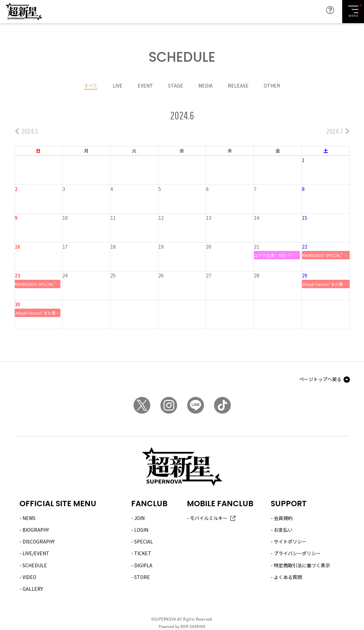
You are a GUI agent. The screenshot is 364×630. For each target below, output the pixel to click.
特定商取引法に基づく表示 (302, 565)
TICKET (143, 553)
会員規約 (283, 518)
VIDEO (29, 577)
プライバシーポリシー (297, 553)
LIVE (118, 85)
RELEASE (238, 85)
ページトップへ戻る (320, 379)
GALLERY (33, 589)
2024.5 (26, 131)
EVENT (145, 85)
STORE (142, 577)
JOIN (139, 518)
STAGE (176, 85)
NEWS (29, 518)
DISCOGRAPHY (39, 541)
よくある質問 (288, 577)
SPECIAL (144, 541)
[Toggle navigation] (353, 12)
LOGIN (141, 530)
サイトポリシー (290, 541)
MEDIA (205, 85)
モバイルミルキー (209, 518)
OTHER (272, 85)
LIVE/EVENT (36, 553)
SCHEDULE (35, 565)
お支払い (283, 530)
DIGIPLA (143, 565)
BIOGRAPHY (36, 530)
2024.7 (338, 131)
